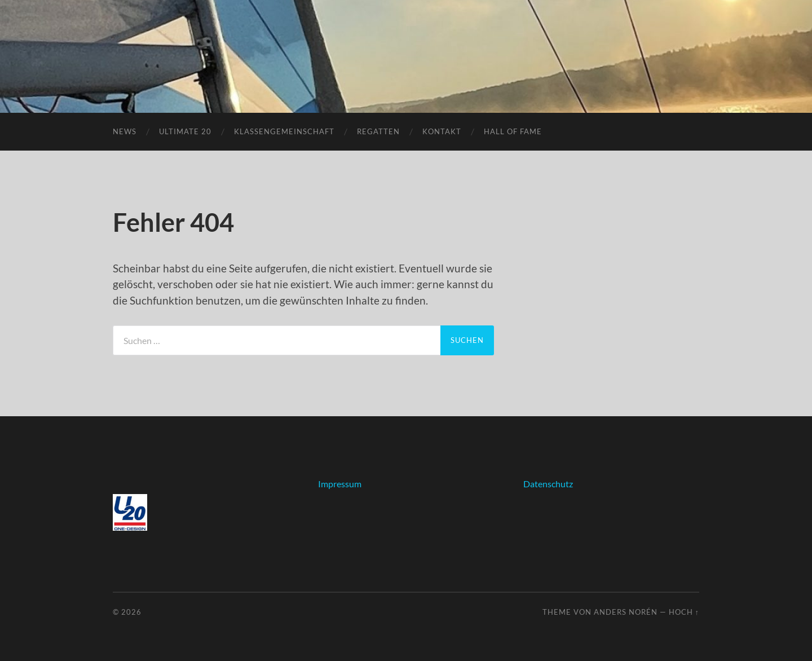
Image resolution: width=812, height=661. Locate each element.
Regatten (378, 131)
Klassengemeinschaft (284, 131)
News (125, 131)
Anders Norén (626, 612)
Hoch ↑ (684, 612)
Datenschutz (548, 484)
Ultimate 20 (185, 131)
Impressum (340, 484)
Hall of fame (513, 131)
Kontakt (442, 131)
